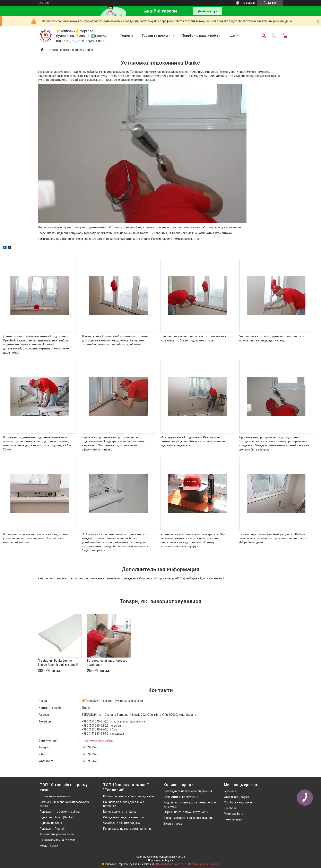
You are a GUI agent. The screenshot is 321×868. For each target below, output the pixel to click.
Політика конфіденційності (204, 864)
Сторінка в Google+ (237, 797)
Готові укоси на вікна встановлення (127, 829)
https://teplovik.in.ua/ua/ (98, 741)
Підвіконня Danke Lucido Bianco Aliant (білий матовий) (58, 663)
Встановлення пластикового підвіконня (107, 663)
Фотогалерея (233, 819)
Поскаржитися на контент (171, 864)
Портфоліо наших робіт (200, 36)
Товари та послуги (156, 36)
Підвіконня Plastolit (53, 829)
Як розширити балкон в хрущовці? (186, 812)
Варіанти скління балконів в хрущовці (189, 818)
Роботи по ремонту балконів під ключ (128, 796)
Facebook (230, 808)
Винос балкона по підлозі (120, 812)
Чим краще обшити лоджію (122, 823)
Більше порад (173, 824)
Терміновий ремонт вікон (57, 834)
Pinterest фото (234, 814)
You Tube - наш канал (238, 802)
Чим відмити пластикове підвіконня (188, 791)
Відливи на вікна (51, 823)
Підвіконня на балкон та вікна (60, 812)
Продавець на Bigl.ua (161, 860)
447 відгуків (248, 3)
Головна (127, 36)
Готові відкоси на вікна (55, 796)
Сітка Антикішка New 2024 (181, 797)
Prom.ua (180, 857)
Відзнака (230, 791)
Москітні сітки (49, 846)
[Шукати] (264, 36)
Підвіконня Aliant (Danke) (57, 817)
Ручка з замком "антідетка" (58, 840)
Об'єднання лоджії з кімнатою (123, 817)
